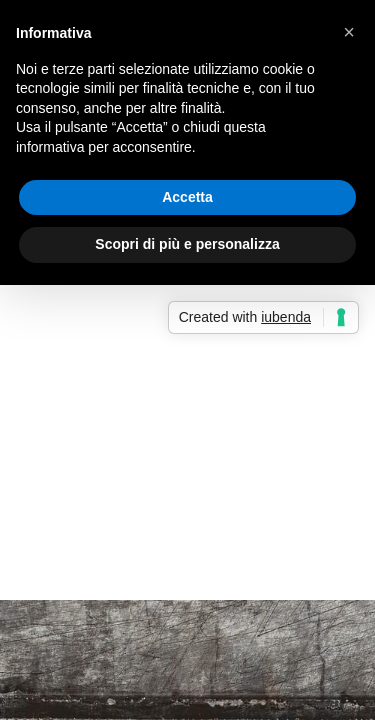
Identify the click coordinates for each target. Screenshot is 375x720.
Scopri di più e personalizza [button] (187, 244)
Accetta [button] (187, 197)
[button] (349, 32)
